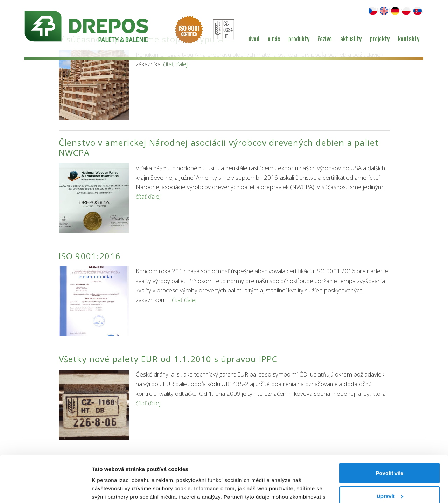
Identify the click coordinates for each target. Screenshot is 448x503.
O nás (274, 39)
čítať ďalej (175, 64)
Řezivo (325, 39)
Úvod (254, 39)
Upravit (390, 452)
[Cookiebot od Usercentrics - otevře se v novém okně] (45, 489)
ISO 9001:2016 (90, 256)
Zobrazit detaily (111, 489)
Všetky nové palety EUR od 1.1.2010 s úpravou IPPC (168, 359)
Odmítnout (390, 475)
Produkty (299, 39)
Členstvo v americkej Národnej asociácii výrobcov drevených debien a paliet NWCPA (219, 147)
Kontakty (409, 39)
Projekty (380, 39)
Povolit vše (389, 429)
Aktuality (351, 39)
